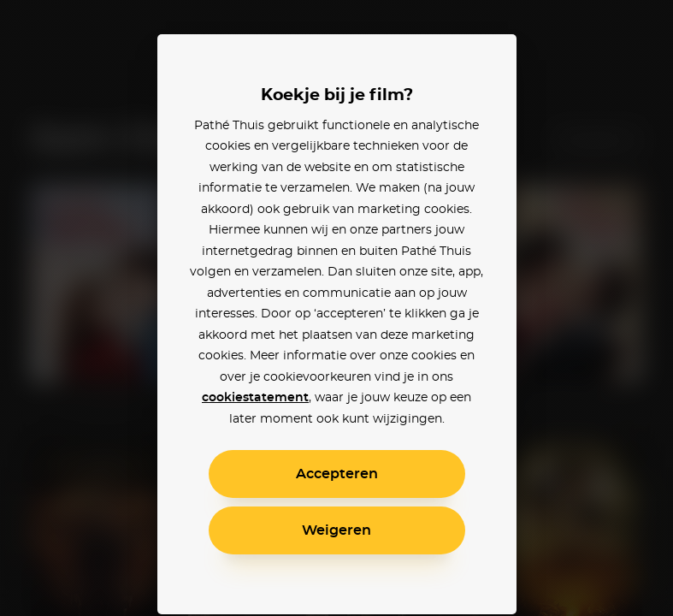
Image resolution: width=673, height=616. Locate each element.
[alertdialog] (336, 308)
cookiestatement (255, 398)
